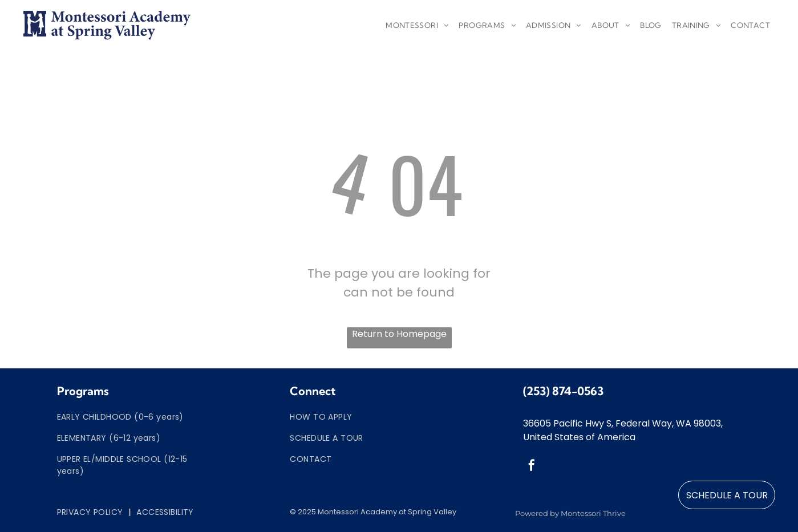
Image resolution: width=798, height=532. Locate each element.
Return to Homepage (399, 334)
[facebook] (532, 467)
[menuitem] (417, 26)
